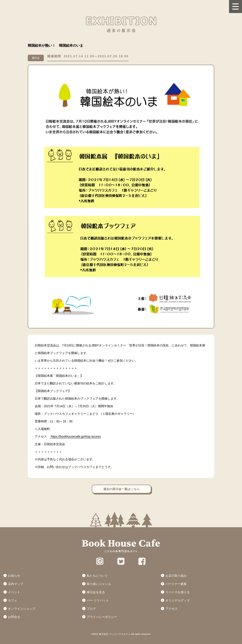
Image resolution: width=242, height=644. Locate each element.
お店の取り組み (176, 576)
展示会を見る (96, 592)
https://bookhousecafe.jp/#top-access (75, 436)
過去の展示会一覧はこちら (121, 489)
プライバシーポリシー (102, 617)
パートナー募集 (176, 584)
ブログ (91, 609)
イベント (14, 592)
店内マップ (16, 584)
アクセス (172, 609)
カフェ (13, 600)
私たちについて (97, 576)
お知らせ (14, 576)
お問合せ (14, 617)
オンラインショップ (22, 609)
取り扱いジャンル (99, 584)
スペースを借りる (178, 592)
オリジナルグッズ (178, 600)
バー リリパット (98, 600)
